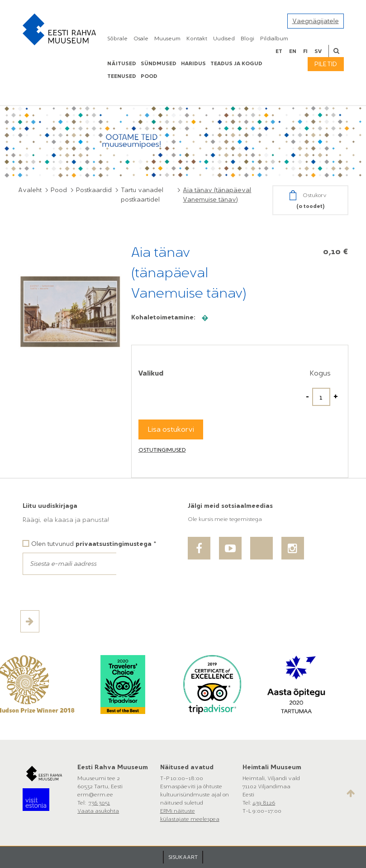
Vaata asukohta (98, 811)
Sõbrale (117, 39)
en (293, 51)
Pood (59, 190)
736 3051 (99, 803)
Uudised (224, 39)
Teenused (122, 76)
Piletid (326, 64)
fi (305, 51)
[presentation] (91, 593)
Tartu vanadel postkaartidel (142, 195)
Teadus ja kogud (236, 63)
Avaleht (30, 190)
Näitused (122, 63)
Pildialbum (274, 39)
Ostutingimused (162, 450)
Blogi (247, 39)
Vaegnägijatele (316, 21)
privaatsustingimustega (114, 544)
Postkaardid (94, 190)
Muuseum (167, 39)
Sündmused (159, 63)
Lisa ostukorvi (171, 429)
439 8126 (264, 803)
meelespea (205, 819)
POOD (149, 76)
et (279, 51)
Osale (141, 39)
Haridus (193, 63)
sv (318, 51)
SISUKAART (183, 857)
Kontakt (197, 39)
